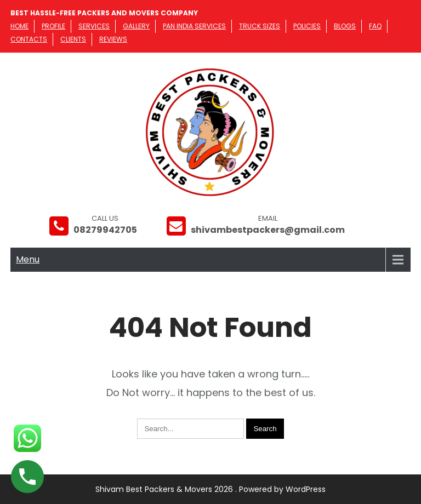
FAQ (375, 26)
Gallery (136, 26)
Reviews (113, 39)
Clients (73, 39)
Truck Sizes (260, 26)
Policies (307, 26)
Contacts (29, 39)
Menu (28, 259)
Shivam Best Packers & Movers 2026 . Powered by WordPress (210, 489)
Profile (53, 26)
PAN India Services (194, 26)
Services (94, 26)
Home (19, 26)
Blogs (345, 26)
